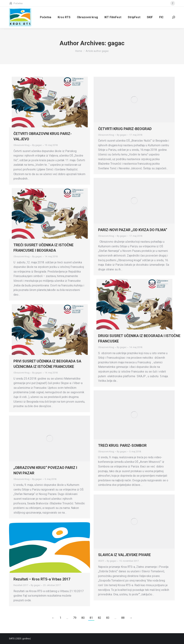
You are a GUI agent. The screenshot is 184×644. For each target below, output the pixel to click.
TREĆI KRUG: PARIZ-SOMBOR (122, 445)
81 (91, 618)
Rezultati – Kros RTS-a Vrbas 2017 (42, 579)
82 (100, 618)
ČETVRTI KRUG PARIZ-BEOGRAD (125, 129)
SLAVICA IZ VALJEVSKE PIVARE (124, 555)
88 (123, 618)
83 (108, 618)
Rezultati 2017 (21, 585)
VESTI (101, 561)
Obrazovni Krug (21, 145)
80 (83, 618)
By (37, 145)
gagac (116, 43)
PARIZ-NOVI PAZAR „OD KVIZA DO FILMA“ (133, 230)
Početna (16, 3)
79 (75, 618)
